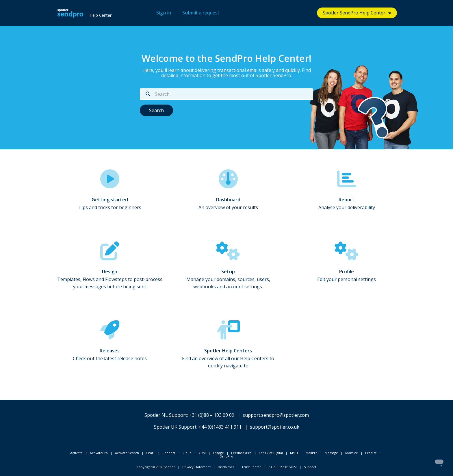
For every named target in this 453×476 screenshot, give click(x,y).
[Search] (226, 94)
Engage (218, 453)
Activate (76, 453)
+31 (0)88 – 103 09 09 (212, 415)
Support (310, 467)
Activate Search (127, 453)
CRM (202, 453)
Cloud (187, 453)
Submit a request (201, 13)
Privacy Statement (196, 467)
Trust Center (251, 467)
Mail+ (294, 453)
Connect (169, 453)
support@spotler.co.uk (275, 427)
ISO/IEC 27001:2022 (283, 467)
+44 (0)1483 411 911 (220, 427)
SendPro (226, 456)
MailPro (312, 453)
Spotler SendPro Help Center (354, 13)
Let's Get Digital (271, 453)
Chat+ (151, 453)
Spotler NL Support (166, 415)
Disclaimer (226, 467)
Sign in (164, 13)
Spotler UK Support (175, 427)
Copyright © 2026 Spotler (156, 467)
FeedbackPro (241, 453)
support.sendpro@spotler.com (276, 415)
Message (331, 453)
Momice (352, 453)
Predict (371, 453)
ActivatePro (99, 453)
